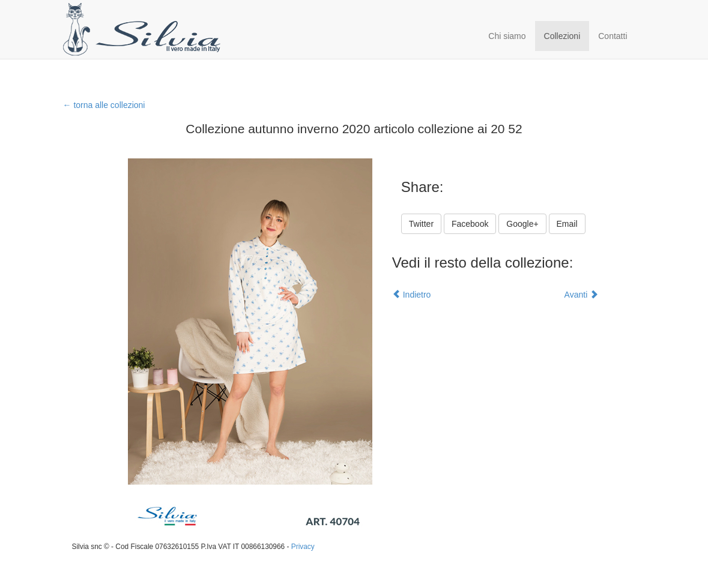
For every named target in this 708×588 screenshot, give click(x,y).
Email (567, 224)
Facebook (470, 224)
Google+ (522, 224)
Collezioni (562, 36)
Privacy (303, 547)
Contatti (613, 36)
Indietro (412, 295)
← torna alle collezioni (104, 105)
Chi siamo (507, 36)
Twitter (421, 224)
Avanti (582, 295)
